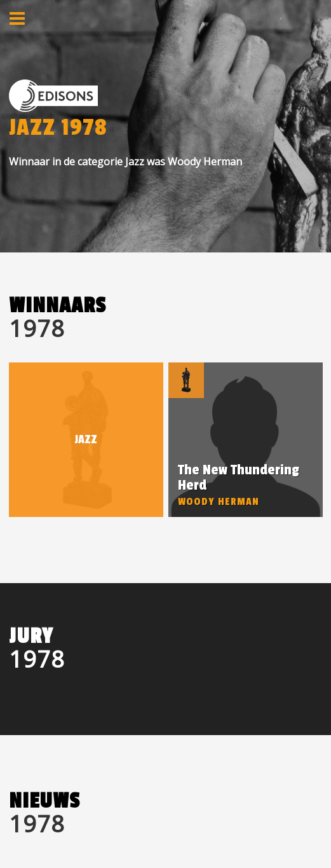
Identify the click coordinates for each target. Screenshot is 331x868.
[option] (246, 440)
